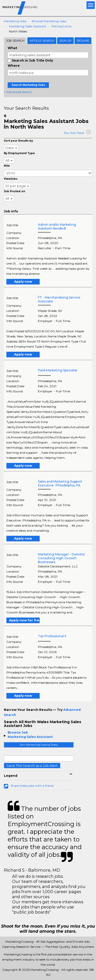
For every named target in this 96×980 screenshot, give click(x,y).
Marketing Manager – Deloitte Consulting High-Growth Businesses (61, 558)
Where (14, 66)
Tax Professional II (52, 636)
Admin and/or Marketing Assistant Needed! (57, 226)
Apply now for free (24, 620)
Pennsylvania (61, 26)
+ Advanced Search (18, 92)
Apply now (23, 282)
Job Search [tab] (15, 41)
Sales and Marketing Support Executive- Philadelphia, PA (60, 483)
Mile (7, 166)
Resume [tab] (83, 41)
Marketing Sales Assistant (28, 26)
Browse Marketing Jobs (49, 21)
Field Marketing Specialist (58, 370)
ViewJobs (11, 179)
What (12, 48)
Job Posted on (14, 191)
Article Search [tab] (42, 41)
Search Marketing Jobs (28, 85)
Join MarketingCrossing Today (39, 745)
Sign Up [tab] (65, 41)
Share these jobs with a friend (32, 786)
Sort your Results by (18, 141)
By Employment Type (19, 153)
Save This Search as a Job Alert (32, 766)
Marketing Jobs (15, 21)
